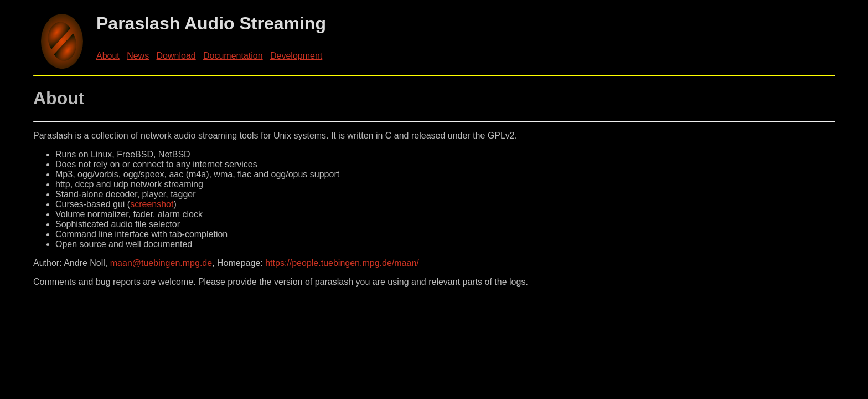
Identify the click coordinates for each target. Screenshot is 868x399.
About (108, 56)
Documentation (233, 56)
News (138, 56)
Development (296, 56)
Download (176, 56)
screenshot (152, 204)
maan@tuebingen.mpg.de (161, 263)
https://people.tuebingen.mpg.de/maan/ (342, 263)
